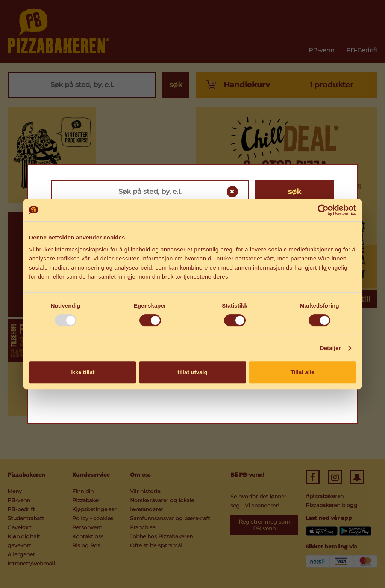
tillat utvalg (192, 372)
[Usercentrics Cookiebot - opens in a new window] (323, 210)
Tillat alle (303, 372)
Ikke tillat (82, 372)
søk (295, 192)
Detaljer (330, 348)
